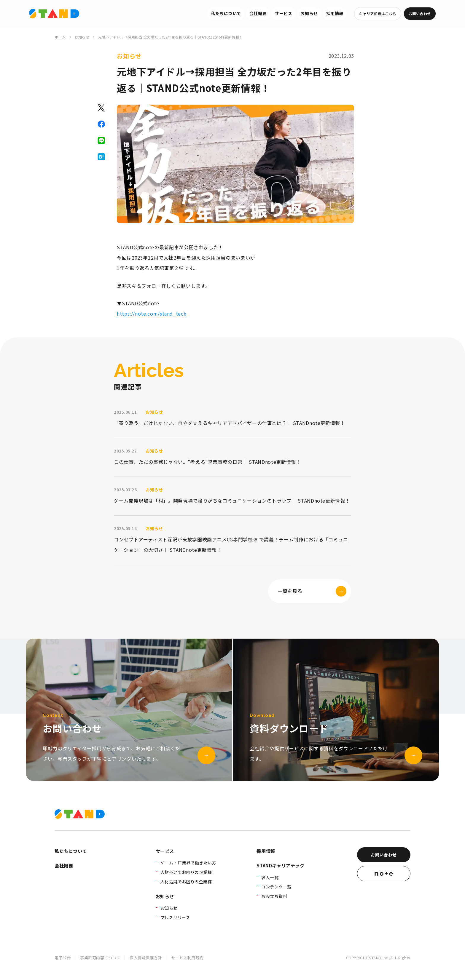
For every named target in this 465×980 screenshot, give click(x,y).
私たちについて (226, 13)
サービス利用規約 (187, 958)
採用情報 (335, 13)
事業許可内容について (100, 958)
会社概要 (258, 13)
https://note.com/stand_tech (152, 314)
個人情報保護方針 (146, 958)
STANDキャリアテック (280, 865)
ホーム (60, 37)
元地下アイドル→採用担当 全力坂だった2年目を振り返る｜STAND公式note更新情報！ (170, 37)
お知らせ (309, 13)
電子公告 (63, 958)
